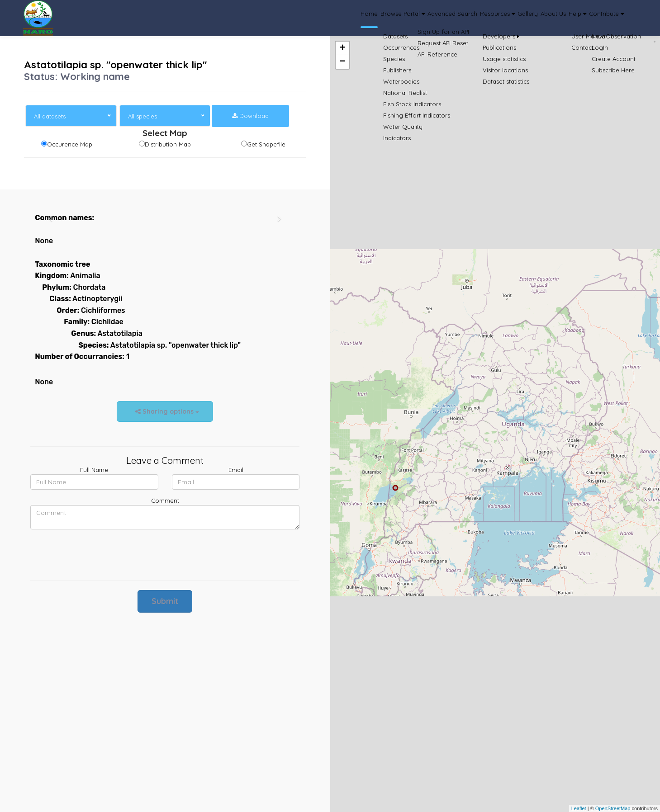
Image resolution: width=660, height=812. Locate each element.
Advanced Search (383, 18)
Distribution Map (168, 144)
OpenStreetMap (613, 808)
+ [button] (342, 48)
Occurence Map (70, 144)
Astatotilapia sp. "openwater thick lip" (115, 65)
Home (274, 18)
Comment (165, 500)
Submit (165, 601)
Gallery (484, 18)
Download (250, 116)
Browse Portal (320, 18)
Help (556, 18)
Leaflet (579, 808)
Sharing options (165, 411)
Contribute (599, 18)
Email (236, 470)
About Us (520, 18)
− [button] (342, 62)
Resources (441, 18)
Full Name (94, 470)
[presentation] (99, 554)
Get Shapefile (266, 144)
